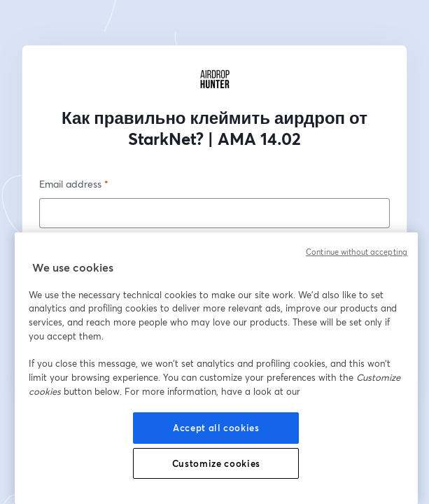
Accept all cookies (216, 428)
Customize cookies (216, 463)
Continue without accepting (357, 252)
